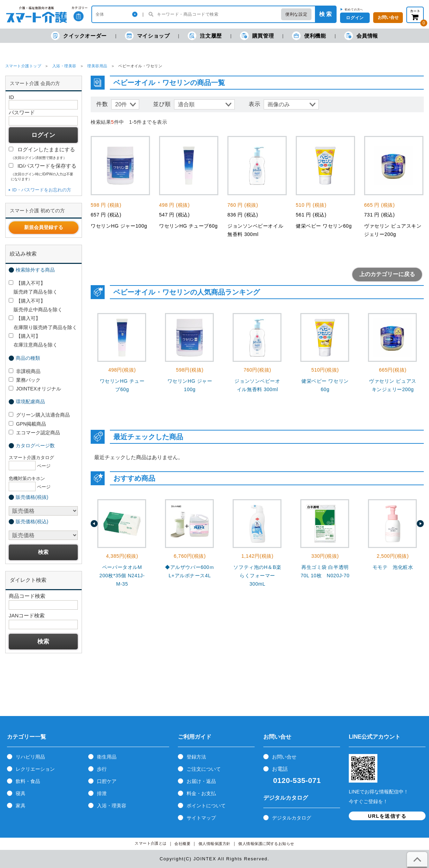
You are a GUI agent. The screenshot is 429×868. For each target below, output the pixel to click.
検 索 (325, 14)
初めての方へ (354, 9)
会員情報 (361, 36)
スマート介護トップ (23, 66)
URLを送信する (387, 816)
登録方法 (196, 757)
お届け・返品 (201, 781)
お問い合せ (284, 757)
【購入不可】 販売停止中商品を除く (36, 305)
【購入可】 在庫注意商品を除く (33, 340)
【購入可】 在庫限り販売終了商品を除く (43, 323)
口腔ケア (107, 781)
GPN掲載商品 (27, 424)
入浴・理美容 (64, 66)
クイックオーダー (79, 36)
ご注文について (204, 769)
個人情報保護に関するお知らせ (266, 844)
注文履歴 (205, 36)
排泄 (102, 793)
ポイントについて (206, 806)
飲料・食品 (28, 781)
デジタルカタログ (292, 818)
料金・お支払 (201, 793)
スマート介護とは (151, 843)
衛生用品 (107, 757)
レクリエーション (35, 769)
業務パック (25, 380)
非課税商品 (25, 371)
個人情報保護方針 (214, 844)
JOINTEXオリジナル (35, 389)
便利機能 (309, 36)
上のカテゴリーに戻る (387, 274)
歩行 (102, 769)
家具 (21, 806)
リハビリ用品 (30, 757)
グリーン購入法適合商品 (39, 415)
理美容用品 (97, 66)
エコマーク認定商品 (34, 433)
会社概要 (182, 844)
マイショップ (147, 36)
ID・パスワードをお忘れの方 (42, 190)
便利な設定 (296, 14)
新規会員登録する (44, 227)
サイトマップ (201, 818)
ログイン (355, 18)
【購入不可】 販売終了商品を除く (33, 287)
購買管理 (257, 36)
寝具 (21, 793)
